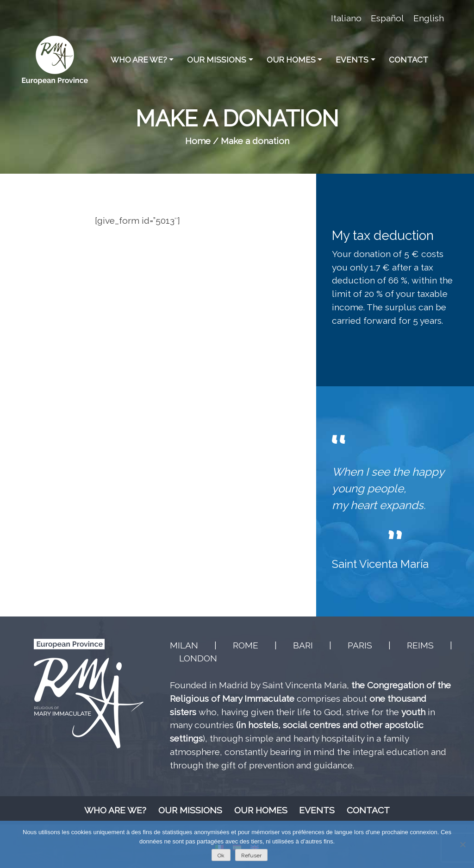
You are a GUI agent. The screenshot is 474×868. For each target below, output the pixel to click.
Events (352, 60)
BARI (303, 645)
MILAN (184, 645)
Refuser (251, 855)
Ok (221, 855)
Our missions (217, 60)
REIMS (420, 645)
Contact (409, 60)
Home (198, 141)
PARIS (360, 645)
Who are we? (139, 60)
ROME (246, 645)
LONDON (198, 658)
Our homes (291, 60)
